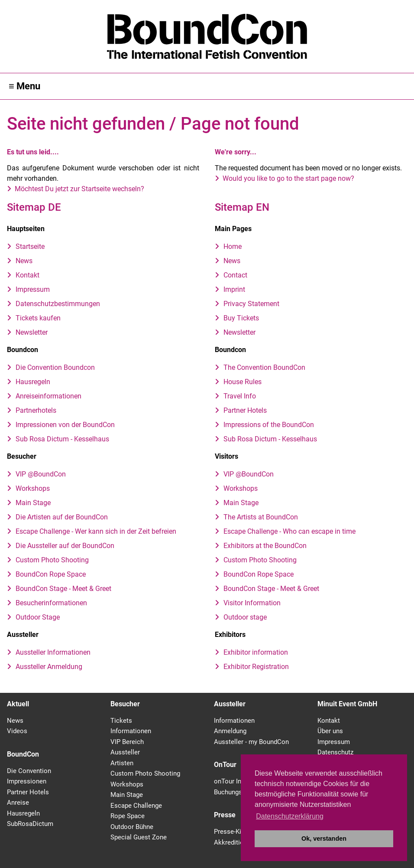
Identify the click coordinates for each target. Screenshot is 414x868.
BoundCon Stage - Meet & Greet (63, 589)
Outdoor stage (245, 617)
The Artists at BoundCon (261, 517)
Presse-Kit (229, 832)
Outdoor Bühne (132, 827)
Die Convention (29, 771)
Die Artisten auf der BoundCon (62, 517)
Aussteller (125, 752)
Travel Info (240, 396)
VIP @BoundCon (41, 474)
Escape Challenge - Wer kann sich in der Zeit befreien (96, 531)
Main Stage (33, 503)
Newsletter (32, 332)
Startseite (30, 246)
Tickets (121, 721)
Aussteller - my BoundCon (251, 742)
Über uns (330, 731)
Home (233, 246)
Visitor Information (252, 603)
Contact (235, 275)
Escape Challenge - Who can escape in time (289, 531)
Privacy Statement (251, 304)
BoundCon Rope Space (51, 574)
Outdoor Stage (38, 617)
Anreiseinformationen (49, 396)
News (24, 261)
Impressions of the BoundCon (269, 425)
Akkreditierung (235, 842)
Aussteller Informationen (53, 652)
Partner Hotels (245, 410)
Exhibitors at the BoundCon (265, 546)
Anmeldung (230, 731)
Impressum (33, 289)
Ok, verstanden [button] (324, 839)
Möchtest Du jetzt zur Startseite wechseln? (79, 189)
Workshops (33, 488)
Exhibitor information (256, 652)
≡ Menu (24, 86)
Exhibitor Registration (256, 667)
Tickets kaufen (38, 318)
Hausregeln (33, 382)
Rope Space (128, 816)
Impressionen (27, 781)
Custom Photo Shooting (52, 560)
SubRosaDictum (30, 824)
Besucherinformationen (51, 603)
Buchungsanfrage (239, 792)
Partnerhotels (36, 410)
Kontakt (27, 275)
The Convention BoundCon (264, 367)
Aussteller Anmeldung (49, 667)
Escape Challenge (136, 806)
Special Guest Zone (139, 837)
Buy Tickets (241, 318)
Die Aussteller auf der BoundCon (65, 546)
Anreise (18, 803)
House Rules (243, 382)
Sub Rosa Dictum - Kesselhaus (62, 439)
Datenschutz (335, 752)
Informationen (131, 731)
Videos (17, 731)
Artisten (122, 763)
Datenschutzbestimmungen (58, 304)
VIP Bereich (127, 742)
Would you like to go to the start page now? (288, 178)
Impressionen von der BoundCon (65, 425)
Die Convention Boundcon (55, 367)
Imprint (234, 289)
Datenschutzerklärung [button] (290, 816)
